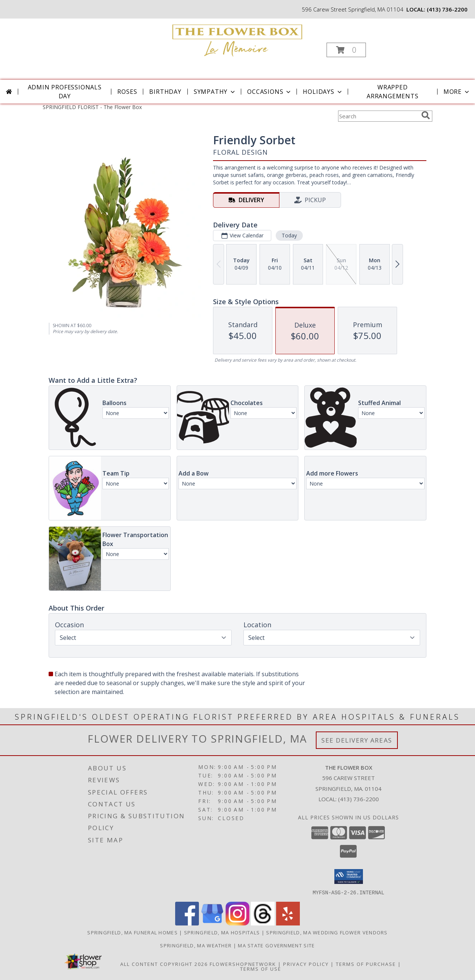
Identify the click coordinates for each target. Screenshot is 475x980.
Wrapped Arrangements (393, 92)
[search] (426, 115)
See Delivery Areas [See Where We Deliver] (357, 740)
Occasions (270, 92)
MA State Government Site (276, 945)
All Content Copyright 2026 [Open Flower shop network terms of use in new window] (164, 964)
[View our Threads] (263, 923)
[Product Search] (378, 116)
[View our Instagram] (237, 923)
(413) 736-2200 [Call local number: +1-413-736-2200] (447, 9)
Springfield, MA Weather (196, 945)
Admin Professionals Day (65, 92)
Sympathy (215, 92)
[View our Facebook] (187, 923)
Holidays (323, 92)
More (457, 92)
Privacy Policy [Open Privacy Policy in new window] (306, 964)
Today (289, 235)
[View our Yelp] (288, 923)
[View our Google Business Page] (212, 923)
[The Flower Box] (237, 39)
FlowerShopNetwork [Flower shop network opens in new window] (243, 964)
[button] (346, 50)
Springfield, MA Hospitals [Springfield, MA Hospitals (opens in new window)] (222, 932)
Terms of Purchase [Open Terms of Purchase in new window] (366, 964)
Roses (127, 92)
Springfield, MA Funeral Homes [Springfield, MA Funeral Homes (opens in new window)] (132, 932)
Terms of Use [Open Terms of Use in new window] (261, 969)
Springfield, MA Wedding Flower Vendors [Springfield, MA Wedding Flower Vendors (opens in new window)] (327, 932)
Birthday (165, 92)
